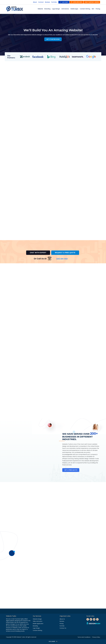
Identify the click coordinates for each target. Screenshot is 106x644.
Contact (41, 2)
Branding (47, 9)
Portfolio (54, 2)
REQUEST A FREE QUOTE (65, 253)
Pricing (98, 9)
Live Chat (65, 2)
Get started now (53, 39)
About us (62, 619)
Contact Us (63, 628)
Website (40, 9)
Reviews (47, 2)
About (35, 2)
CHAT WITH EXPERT (38, 253)
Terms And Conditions (84, 637)
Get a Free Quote (71, 470)
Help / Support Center (92, 2)
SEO (93, 9)
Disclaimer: (53, 641)
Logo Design (56, 9)
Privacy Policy (96, 637)
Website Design (37, 619)
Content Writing (85, 9)
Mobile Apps (74, 9)
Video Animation (38, 621)
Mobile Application (38, 624)
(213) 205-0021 (78, 2)
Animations (65, 9)
